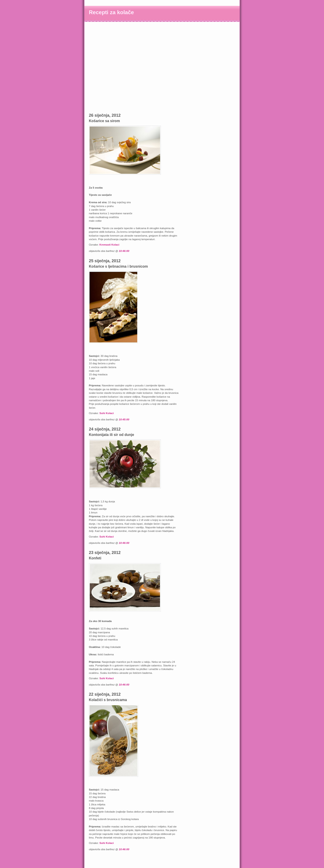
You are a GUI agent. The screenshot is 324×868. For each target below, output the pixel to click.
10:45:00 (124, 419)
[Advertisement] (111, 32)
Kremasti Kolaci (109, 245)
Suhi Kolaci (107, 413)
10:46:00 (124, 251)
